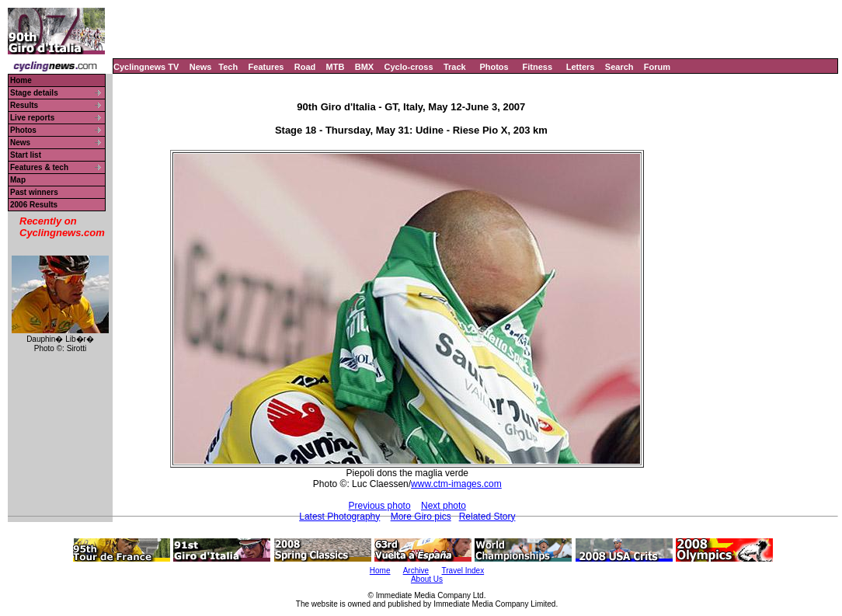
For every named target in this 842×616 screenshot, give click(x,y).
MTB (336, 67)
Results (24, 105)
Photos (494, 67)
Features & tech (39, 167)
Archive (416, 571)
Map (18, 180)
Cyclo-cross (409, 67)
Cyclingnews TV (146, 67)
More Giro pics (421, 517)
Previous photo (380, 506)
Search (619, 67)
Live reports (32, 118)
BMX (364, 67)
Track (455, 67)
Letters (581, 67)
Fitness (537, 67)
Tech (228, 67)
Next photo (444, 506)
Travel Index (463, 571)
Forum (657, 67)
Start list (26, 155)
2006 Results (34, 205)
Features (266, 67)
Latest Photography (339, 517)
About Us (427, 579)
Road (305, 67)
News (201, 67)
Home (21, 80)
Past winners (34, 192)
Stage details (34, 93)
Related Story (487, 517)
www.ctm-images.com (456, 484)
